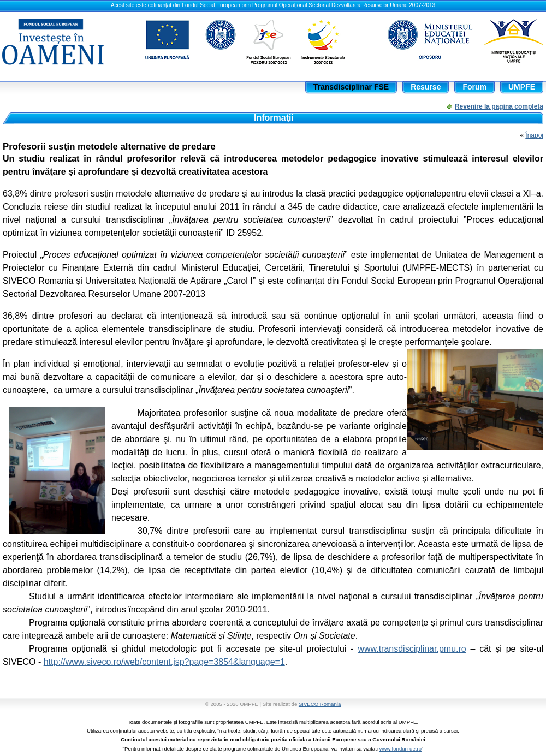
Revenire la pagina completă (499, 106)
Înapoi (534, 135)
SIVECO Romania (320, 704)
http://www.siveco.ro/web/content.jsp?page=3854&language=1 (164, 662)
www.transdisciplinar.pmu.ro (412, 649)
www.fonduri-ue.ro (400, 749)
